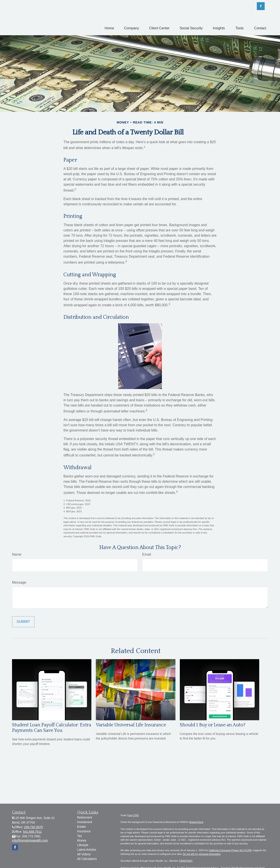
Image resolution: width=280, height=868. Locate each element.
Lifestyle (83, 845)
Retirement (85, 817)
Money (82, 840)
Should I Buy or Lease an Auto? (213, 725)
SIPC (190, 861)
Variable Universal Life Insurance (131, 725)
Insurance (84, 831)
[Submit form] (23, 622)
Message (19, 582)
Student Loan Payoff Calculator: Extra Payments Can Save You (52, 728)
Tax (80, 836)
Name (17, 554)
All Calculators (87, 859)
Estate (82, 827)
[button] (109, 28)
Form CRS (133, 815)
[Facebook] (261, 6)
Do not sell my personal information (202, 854)
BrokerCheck (196, 822)
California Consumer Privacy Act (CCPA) (230, 850)
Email (147, 554)
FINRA (183, 861)
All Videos (84, 854)
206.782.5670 (33, 827)
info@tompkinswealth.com (30, 840)
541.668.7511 (32, 832)
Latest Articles (87, 850)
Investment (85, 822)
